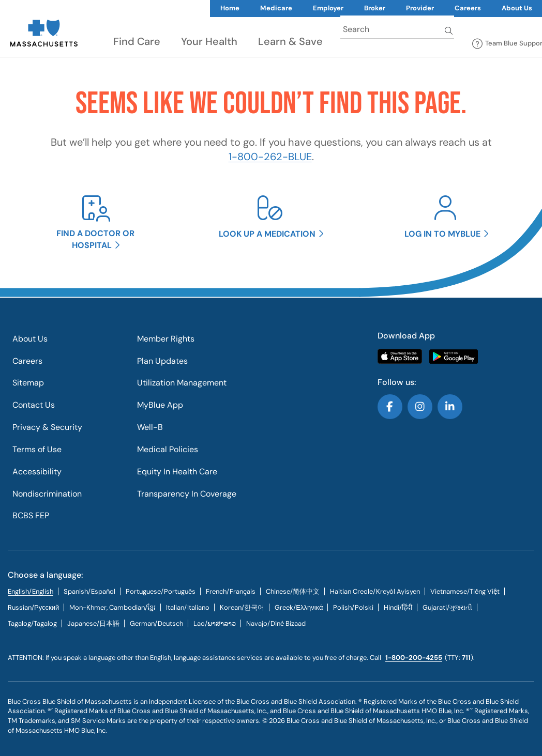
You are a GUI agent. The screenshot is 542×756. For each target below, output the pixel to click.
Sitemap (28, 383)
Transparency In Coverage (187, 494)
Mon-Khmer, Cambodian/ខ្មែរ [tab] (112, 607)
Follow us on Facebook (390, 407)
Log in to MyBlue (442, 234)
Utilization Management (182, 383)
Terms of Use (37, 449)
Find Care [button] (137, 41)
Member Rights (166, 339)
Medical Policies (168, 449)
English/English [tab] (31, 591)
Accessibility (37, 472)
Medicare (276, 8)
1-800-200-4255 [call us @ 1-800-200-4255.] (414, 658)
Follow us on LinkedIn (450, 407)
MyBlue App (160, 405)
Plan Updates (162, 361)
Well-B (150, 427)
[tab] (89, 591)
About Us (30, 339)
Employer (328, 8)
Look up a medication (267, 234)
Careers (468, 8)
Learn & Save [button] (290, 41)
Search (450, 30)
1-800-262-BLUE (270, 157)
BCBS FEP (31, 515)
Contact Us (34, 405)
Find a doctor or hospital (95, 239)
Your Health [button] (209, 41)
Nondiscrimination (47, 494)
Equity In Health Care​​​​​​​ (177, 472)
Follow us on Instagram (420, 407)
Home (230, 8)
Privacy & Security (47, 427)
